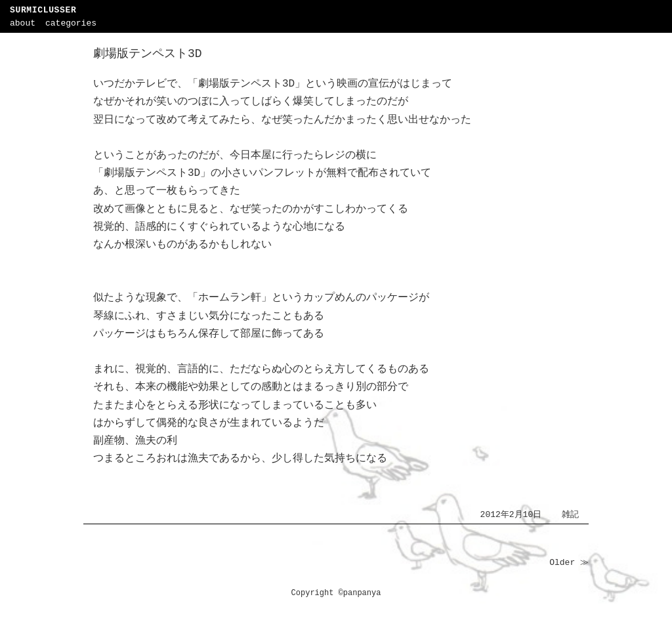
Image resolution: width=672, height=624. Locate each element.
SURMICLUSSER (43, 10)
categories (71, 23)
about (23, 23)
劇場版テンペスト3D (148, 54)
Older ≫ (569, 563)
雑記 (570, 515)
